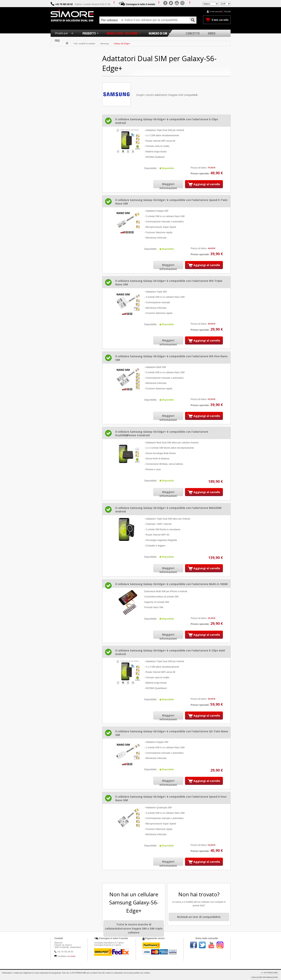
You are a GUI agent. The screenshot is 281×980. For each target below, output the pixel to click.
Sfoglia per (65, 33)
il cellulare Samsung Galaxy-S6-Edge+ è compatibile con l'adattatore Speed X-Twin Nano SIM (171, 202)
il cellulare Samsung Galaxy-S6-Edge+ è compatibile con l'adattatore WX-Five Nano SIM (171, 358)
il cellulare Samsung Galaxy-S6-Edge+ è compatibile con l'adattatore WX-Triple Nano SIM (169, 283)
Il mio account (216, 11)
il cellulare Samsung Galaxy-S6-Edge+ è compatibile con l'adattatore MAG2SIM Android (168, 510)
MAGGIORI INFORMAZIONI (265, 977)
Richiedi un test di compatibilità (199, 917)
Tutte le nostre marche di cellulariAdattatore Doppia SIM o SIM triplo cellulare (134, 928)
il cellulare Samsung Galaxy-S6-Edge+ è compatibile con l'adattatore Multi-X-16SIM (171, 584)
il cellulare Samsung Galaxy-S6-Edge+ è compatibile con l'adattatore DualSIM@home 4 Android (162, 433)
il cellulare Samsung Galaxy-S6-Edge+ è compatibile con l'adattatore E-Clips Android (167, 121)
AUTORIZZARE (270, 972)
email (73, 956)
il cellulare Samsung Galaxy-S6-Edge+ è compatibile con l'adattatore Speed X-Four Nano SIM (171, 798)
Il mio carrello (220, 20)
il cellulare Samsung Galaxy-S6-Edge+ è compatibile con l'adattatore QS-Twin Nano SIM (172, 733)
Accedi (227, 11)
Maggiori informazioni (168, 186)
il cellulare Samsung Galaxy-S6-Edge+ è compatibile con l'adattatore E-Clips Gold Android (170, 652)
